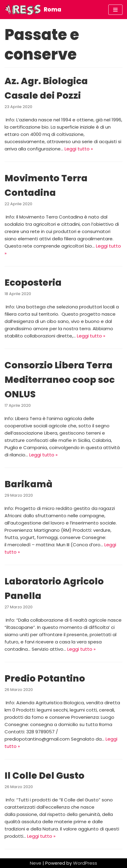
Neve (36, 863)
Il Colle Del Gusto (44, 776)
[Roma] (33, 10)
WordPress (85, 863)
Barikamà (29, 484)
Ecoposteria (33, 283)
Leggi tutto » (79, 149)
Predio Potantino (45, 679)
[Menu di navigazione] (115, 10)
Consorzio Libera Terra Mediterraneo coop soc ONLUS (60, 380)
